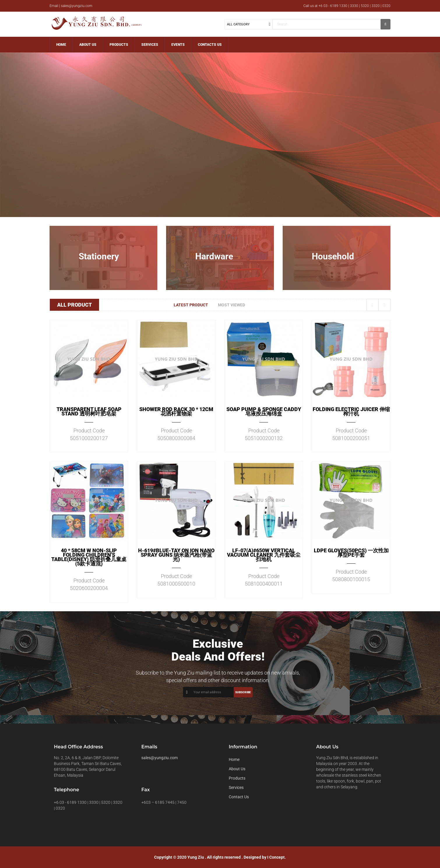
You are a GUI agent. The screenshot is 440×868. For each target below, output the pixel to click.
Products (237, 778)
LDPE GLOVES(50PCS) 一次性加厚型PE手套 (351, 553)
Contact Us (239, 797)
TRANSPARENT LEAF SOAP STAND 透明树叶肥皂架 (89, 411)
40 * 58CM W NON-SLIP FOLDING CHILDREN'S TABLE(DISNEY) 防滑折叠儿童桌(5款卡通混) (89, 557)
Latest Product (191, 305)
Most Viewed (232, 305)
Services (236, 787)
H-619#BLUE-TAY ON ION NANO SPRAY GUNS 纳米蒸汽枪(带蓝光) (176, 555)
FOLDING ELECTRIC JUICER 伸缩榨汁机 (351, 411)
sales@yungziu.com (160, 758)
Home (234, 759)
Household (333, 256)
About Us (237, 769)
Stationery (99, 256)
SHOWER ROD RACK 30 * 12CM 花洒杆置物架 (176, 411)
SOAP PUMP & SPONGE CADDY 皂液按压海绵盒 (264, 411)
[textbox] (327, 24)
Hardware (214, 256)
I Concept (276, 857)
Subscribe (243, 692)
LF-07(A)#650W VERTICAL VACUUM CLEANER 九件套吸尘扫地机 (264, 555)
